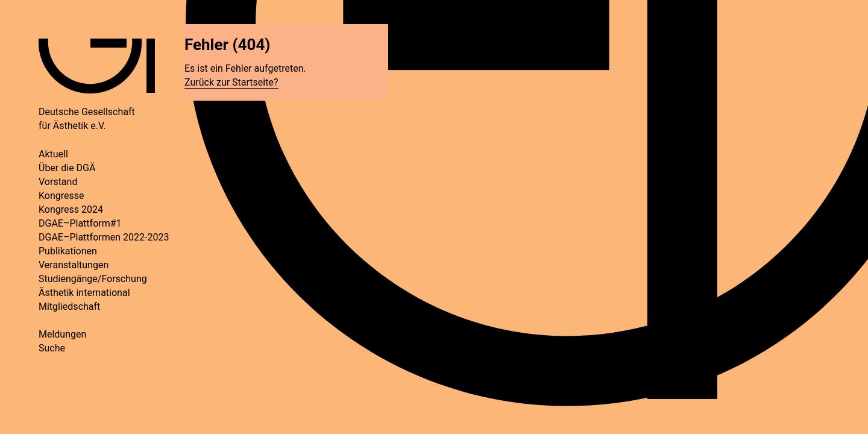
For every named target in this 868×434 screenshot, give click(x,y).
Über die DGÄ (67, 168)
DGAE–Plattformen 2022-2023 (104, 237)
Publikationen (68, 251)
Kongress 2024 (71, 209)
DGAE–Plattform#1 (80, 223)
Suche (52, 348)
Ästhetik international (84, 293)
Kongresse (61, 196)
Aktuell (53, 154)
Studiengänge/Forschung (93, 279)
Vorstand (58, 182)
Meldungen (62, 334)
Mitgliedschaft (69, 307)
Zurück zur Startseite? (231, 82)
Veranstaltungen (74, 265)
